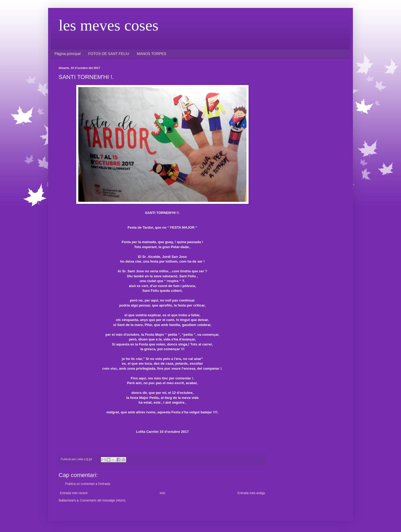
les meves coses (109, 25)
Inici (163, 493)
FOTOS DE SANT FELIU (109, 54)
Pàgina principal (68, 54)
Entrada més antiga (251, 493)
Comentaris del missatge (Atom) (103, 500)
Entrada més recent (74, 493)
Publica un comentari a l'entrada (88, 484)
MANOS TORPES (151, 54)
